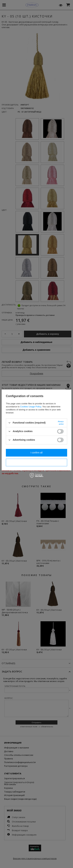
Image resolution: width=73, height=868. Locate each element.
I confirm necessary (36, 462)
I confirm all (36, 453)
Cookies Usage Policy (31, 407)
